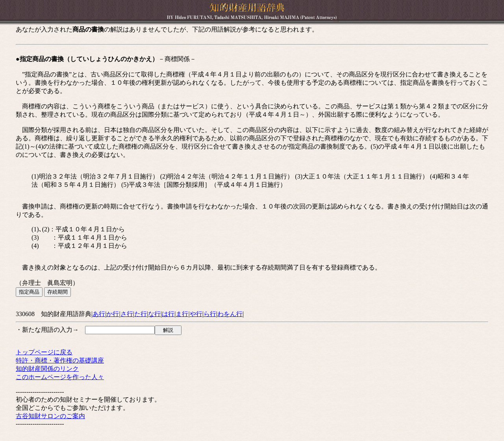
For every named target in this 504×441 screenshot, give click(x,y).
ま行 (182, 314)
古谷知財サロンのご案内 (50, 416)
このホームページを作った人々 (60, 377)
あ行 (99, 314)
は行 (168, 314)
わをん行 (230, 314)
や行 (196, 314)
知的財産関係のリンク (47, 369)
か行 (113, 314)
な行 (154, 314)
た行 (141, 314)
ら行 (210, 314)
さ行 (127, 314)
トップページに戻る (44, 352)
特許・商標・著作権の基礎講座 (60, 360)
